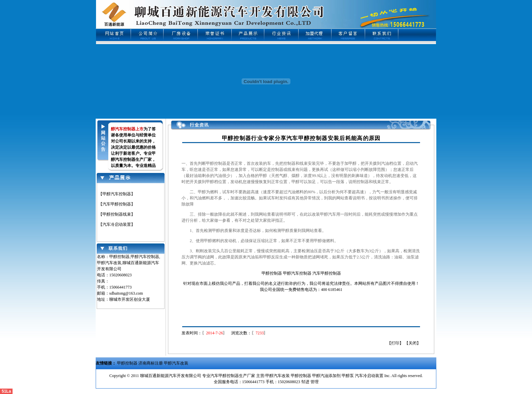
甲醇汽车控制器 (297, 273)
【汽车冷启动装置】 (117, 224)
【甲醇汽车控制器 (115, 194)
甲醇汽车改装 (176, 363)
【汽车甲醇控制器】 (117, 204)
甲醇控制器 (272, 273)
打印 (395, 343)
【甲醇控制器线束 (115, 214)
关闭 (413, 343)
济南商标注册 (151, 363)
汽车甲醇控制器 (327, 273)
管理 (314, 382)
